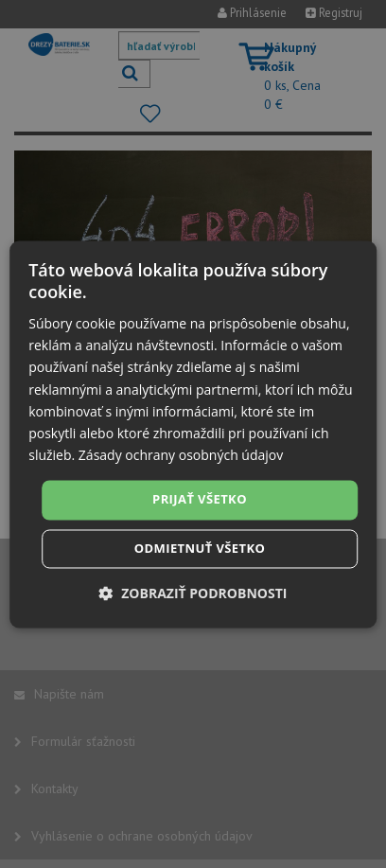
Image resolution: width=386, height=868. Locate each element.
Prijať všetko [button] (200, 499)
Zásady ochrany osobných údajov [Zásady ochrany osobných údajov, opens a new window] (181, 455)
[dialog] (193, 434)
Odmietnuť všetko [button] (200, 548)
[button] (193, 593)
